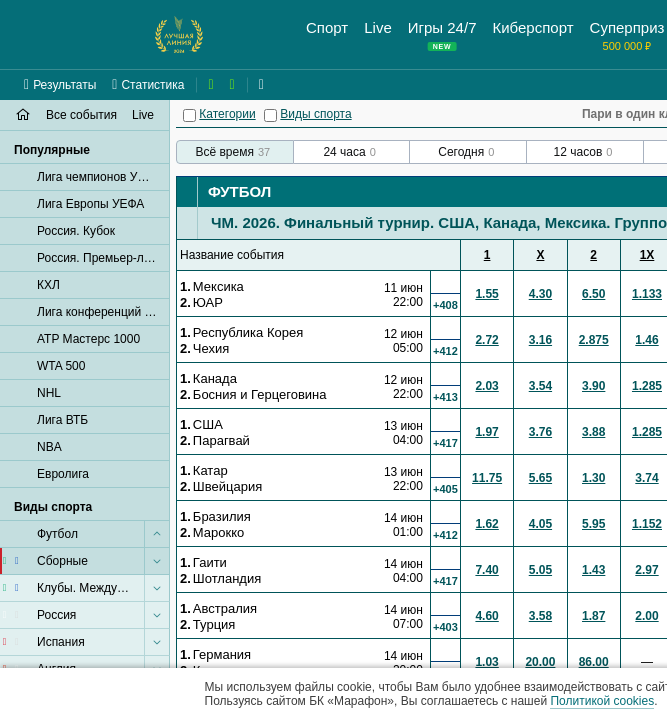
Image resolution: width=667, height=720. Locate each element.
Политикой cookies (602, 701)
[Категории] (189, 115)
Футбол (239, 191)
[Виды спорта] (270, 115)
